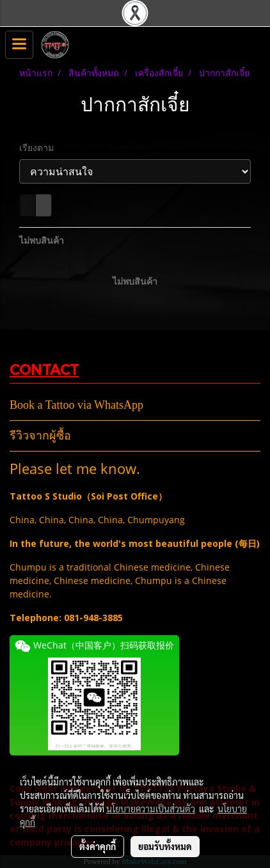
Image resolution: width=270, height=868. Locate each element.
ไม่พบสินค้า (42, 240)
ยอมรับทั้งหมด (165, 846)
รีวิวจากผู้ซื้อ (40, 436)
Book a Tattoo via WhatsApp (76, 405)
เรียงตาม (40, 147)
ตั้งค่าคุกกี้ (98, 846)
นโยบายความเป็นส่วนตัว (151, 809)
